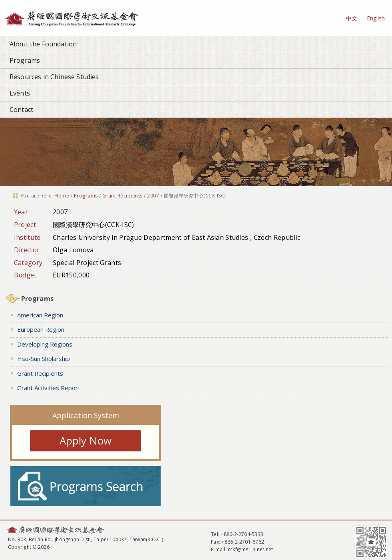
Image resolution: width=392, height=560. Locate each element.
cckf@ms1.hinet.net (250, 549)
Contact (21, 110)
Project (25, 225)
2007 (153, 196)
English (376, 18)
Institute (27, 237)
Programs (25, 60)
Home (62, 196)
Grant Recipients (122, 196)
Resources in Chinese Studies (54, 77)
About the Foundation (43, 44)
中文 (352, 18)
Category (28, 263)
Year (21, 212)
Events (20, 93)
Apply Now (86, 440)
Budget (25, 275)
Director (27, 250)
